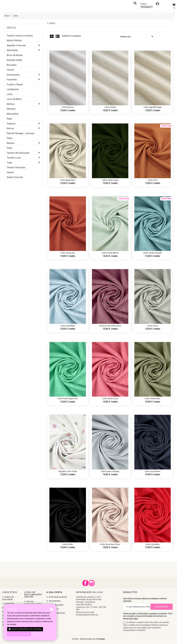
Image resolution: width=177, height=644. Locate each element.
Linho (10, 94)
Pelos (10, 138)
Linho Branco (68, 107)
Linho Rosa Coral (110, 398)
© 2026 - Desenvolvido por (84, 639)
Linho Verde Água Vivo (68, 398)
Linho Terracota (68, 253)
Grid (52, 36)
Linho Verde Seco (152, 398)
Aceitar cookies (19, 634)
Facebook (85, 583)
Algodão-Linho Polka (68, 471)
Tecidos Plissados (16, 168)
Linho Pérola (110, 107)
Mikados (11, 109)
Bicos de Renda (15, 55)
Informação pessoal (58, 597)
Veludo (10, 172)
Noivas (10, 128)
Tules (9, 163)
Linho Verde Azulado (153, 253)
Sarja (9, 148)
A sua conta (54, 592)
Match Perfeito (14, 41)
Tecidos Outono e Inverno (20, 36)
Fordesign (101, 639)
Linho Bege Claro (68, 180)
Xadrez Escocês (15, 177)
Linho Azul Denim (152, 471)
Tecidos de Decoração (18, 153)
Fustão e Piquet (15, 85)
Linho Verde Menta (110, 253)
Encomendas (55, 601)
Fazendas (12, 80)
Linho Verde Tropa (110, 180)
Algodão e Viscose (16, 45)
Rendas (11, 143)
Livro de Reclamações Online (33, 603)
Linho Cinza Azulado (110, 471)
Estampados (13, 75)
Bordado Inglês (14, 60)
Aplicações (12, 50)
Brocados (12, 65)
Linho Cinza (152, 326)
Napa (9, 119)
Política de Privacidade (8, 598)
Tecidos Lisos (14, 158)
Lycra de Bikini (14, 99)
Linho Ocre (152, 180)
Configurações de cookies (25, 629)
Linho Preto (68, 544)
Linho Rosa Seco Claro (110, 544)
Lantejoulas (13, 89)
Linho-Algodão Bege (152, 107)
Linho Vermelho (152, 544)
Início (11, 28)
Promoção (9, 603)
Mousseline (13, 114)
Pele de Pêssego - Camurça (21, 133)
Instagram (92, 583)
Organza (11, 124)
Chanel (10, 70)
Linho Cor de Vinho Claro (110, 326)
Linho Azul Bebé (68, 326)
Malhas (11, 104)
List (58, 37)
